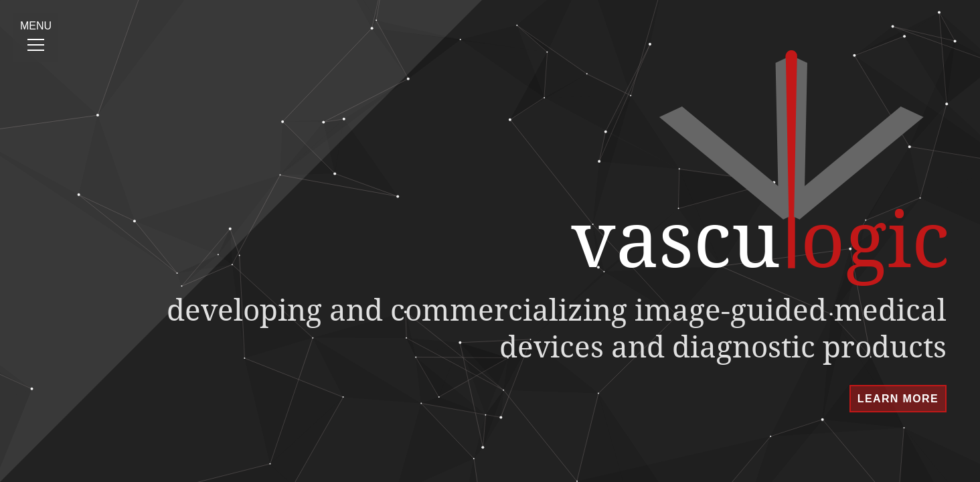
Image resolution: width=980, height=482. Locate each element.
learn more (898, 399)
